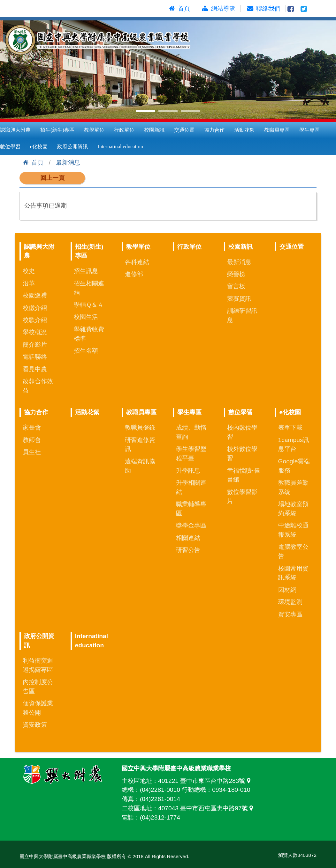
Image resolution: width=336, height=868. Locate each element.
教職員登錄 (140, 427)
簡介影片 (35, 345)
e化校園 (39, 147)
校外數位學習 (242, 453)
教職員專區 (277, 130)
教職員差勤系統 (293, 487)
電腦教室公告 (293, 551)
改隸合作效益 (38, 386)
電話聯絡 (35, 357)
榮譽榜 (236, 274)
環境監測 (290, 602)
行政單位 (124, 130)
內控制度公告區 (38, 687)
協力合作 (214, 130)
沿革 (29, 283)
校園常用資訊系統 (293, 573)
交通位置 (184, 130)
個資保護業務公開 (38, 708)
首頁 (33, 162)
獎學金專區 (191, 525)
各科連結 (137, 262)
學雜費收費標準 (89, 334)
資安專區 (290, 614)
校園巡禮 (35, 295)
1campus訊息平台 (294, 445)
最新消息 (68, 162)
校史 (29, 271)
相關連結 (188, 538)
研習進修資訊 (140, 445)
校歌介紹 (35, 320)
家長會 (32, 427)
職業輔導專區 (191, 509)
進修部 (134, 274)
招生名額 (86, 351)
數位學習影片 (242, 497)
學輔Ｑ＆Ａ (89, 305)
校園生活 (86, 317)
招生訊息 (86, 271)
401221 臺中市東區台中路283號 (206, 781)
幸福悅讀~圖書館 (244, 475)
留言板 (236, 286)
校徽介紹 (35, 308)
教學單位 (94, 130)
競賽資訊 (239, 299)
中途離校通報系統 (293, 530)
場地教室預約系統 (293, 509)
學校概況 (35, 332)
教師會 (32, 440)
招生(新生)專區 (57, 130)
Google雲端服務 (294, 466)
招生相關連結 (89, 288)
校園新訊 (154, 130)
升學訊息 (188, 471)
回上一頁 (52, 178)
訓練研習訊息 (242, 315)
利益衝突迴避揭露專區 (38, 665)
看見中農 (35, 369)
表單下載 (290, 427)
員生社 (32, 452)
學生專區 (309, 130)
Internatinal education (120, 147)
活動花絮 (244, 130)
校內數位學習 (242, 432)
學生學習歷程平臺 (191, 453)
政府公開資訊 (73, 147)
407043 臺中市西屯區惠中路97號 (207, 808)
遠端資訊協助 (140, 466)
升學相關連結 (191, 487)
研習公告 (188, 550)
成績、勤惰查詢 (191, 432)
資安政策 (35, 725)
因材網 (287, 590)
